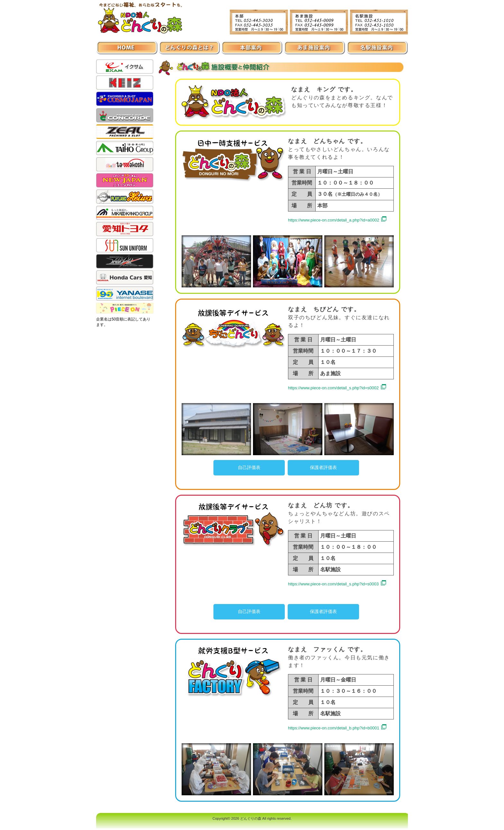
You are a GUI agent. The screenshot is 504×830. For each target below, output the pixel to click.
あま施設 (314, 45)
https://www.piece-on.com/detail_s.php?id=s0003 (334, 584)
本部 (252, 45)
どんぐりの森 (251, 818)
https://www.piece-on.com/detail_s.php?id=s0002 (334, 388)
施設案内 (190, 45)
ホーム (127, 45)
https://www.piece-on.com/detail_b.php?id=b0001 (334, 728)
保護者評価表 (323, 467)
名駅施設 (377, 45)
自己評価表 (249, 467)
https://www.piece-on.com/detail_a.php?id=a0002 (334, 220)
